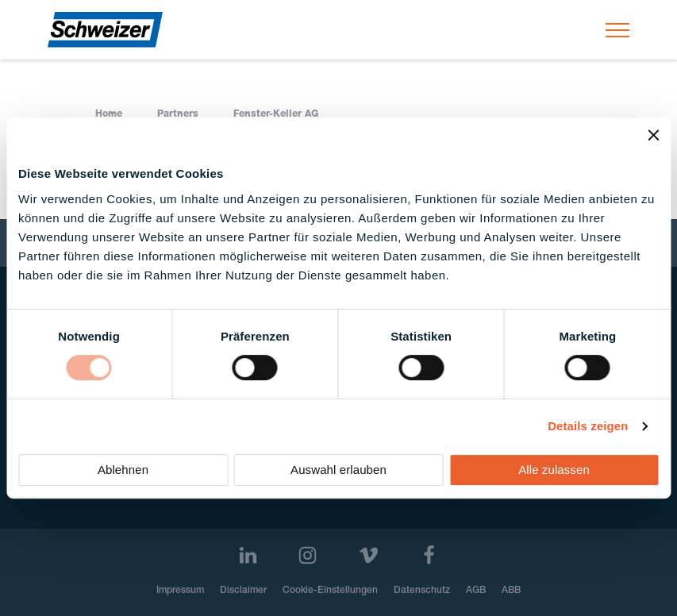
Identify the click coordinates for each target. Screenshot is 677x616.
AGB (476, 591)
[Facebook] (429, 555)
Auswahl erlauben (338, 470)
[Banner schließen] (653, 135)
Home (109, 114)
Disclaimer (243, 591)
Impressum (180, 591)
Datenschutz (422, 591)
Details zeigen (588, 426)
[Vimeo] (369, 555)
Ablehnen (123, 470)
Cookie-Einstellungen (330, 591)
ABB (511, 591)
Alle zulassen (554, 470)
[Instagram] (308, 555)
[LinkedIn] (248, 555)
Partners (178, 114)
